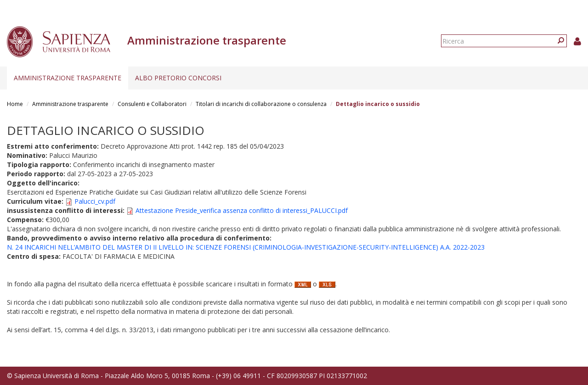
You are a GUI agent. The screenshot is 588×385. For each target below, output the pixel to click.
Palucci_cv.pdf (95, 201)
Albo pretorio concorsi (178, 78)
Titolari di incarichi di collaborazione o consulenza (261, 104)
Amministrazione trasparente (68, 78)
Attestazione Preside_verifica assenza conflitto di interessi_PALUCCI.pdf (242, 210)
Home (15, 104)
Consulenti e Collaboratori (152, 104)
